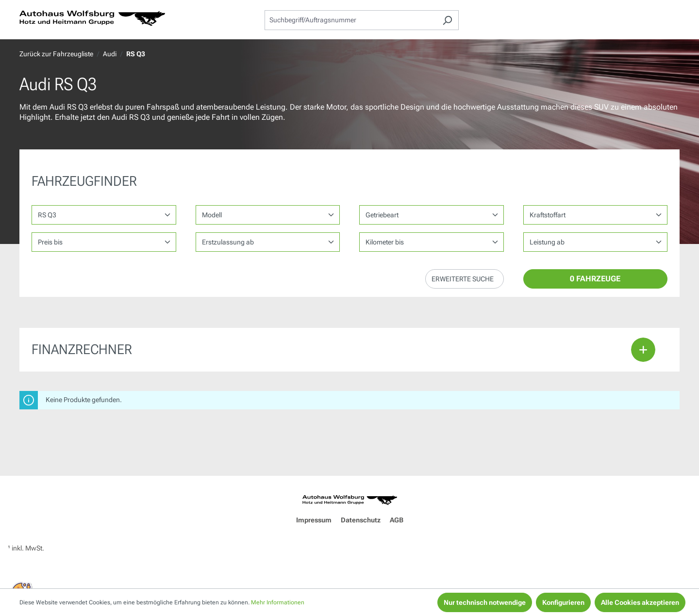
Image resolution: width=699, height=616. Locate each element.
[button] (465, 279)
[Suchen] (447, 20)
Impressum (314, 520)
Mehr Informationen (278, 602)
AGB (397, 520)
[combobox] (350, 20)
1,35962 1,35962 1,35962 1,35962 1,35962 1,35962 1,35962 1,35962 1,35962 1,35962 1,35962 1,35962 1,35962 (432, 242)
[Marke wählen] (104, 215)
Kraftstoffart (548, 215)
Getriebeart (382, 215)
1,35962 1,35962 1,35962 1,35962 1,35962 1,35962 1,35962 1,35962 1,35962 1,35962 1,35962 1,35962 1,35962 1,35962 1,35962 (596, 242)
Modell (212, 215)
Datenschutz (361, 520)
